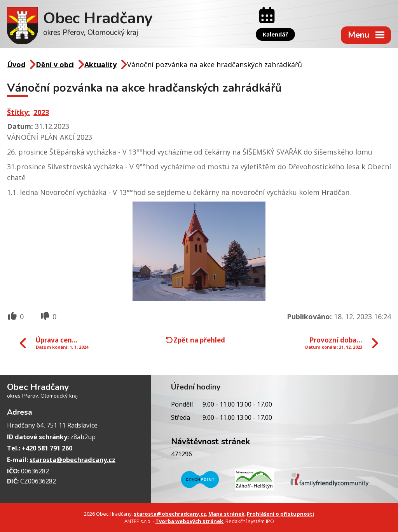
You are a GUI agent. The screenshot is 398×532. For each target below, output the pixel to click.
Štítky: (18, 112)
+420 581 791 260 (47, 448)
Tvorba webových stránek (189, 521)
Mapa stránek (226, 514)
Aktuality (100, 64)
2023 (41, 112)
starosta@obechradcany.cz (72, 460)
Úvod (16, 64)
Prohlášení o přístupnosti (280, 514)
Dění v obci (55, 64)
